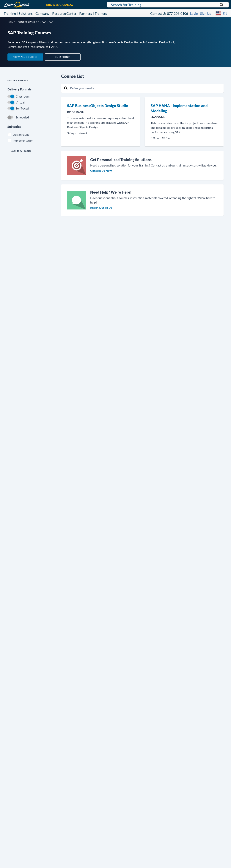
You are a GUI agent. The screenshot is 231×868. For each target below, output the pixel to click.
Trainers (101, 13)
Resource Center (64, 13)
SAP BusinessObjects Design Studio (98, 106)
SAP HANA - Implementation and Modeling (179, 108)
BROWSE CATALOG (60, 5)
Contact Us (158, 13)
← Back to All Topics (19, 151)
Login (194, 13)
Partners (86, 13)
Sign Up (206, 13)
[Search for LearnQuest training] (168, 5)
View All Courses (25, 57)
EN (225, 13)
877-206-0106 (177, 13)
